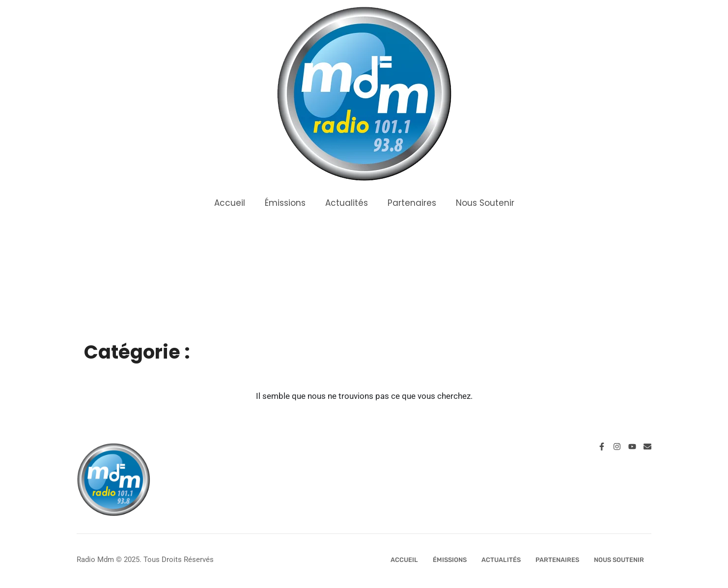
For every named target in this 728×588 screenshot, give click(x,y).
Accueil (230, 203)
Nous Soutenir (485, 203)
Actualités (347, 203)
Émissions (285, 203)
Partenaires (412, 203)
